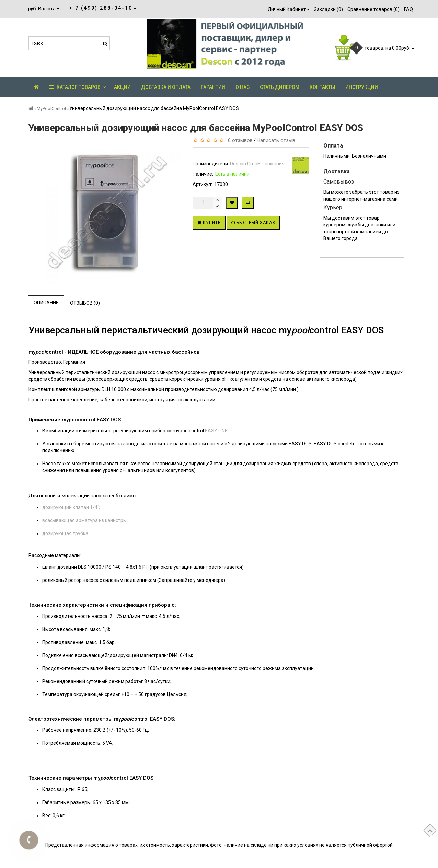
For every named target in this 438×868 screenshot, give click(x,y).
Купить (209, 223)
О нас (243, 87)
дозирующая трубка (65, 533)
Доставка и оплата (166, 87)
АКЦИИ (122, 87)
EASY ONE (216, 431)
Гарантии (213, 87)
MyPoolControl (51, 109)
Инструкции (362, 87)
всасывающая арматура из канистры (84, 520)
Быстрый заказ (253, 223)
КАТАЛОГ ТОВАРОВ (78, 87)
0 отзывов (239, 140)
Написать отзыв (276, 140)
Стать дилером (280, 87)
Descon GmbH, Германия (257, 164)
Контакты (322, 87)
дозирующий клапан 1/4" (71, 507)
